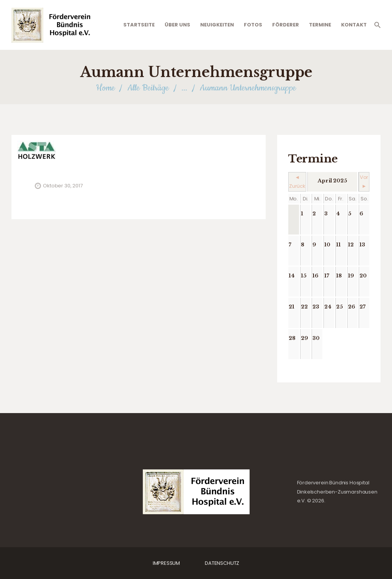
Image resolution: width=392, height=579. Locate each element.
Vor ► (364, 182)
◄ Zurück (297, 182)
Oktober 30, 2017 (63, 186)
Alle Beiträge (148, 88)
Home (105, 88)
